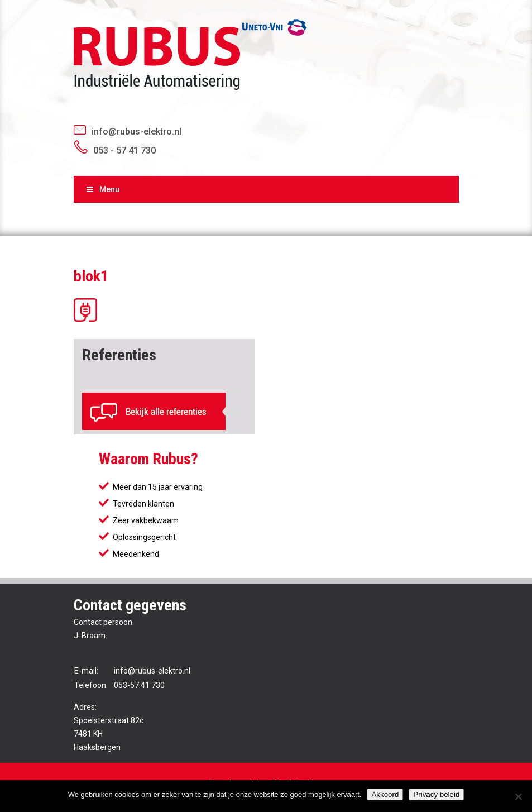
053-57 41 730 (139, 685)
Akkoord (385, 794)
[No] (518, 796)
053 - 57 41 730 (124, 151)
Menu (102, 189)
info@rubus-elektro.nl (136, 132)
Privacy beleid (436, 794)
